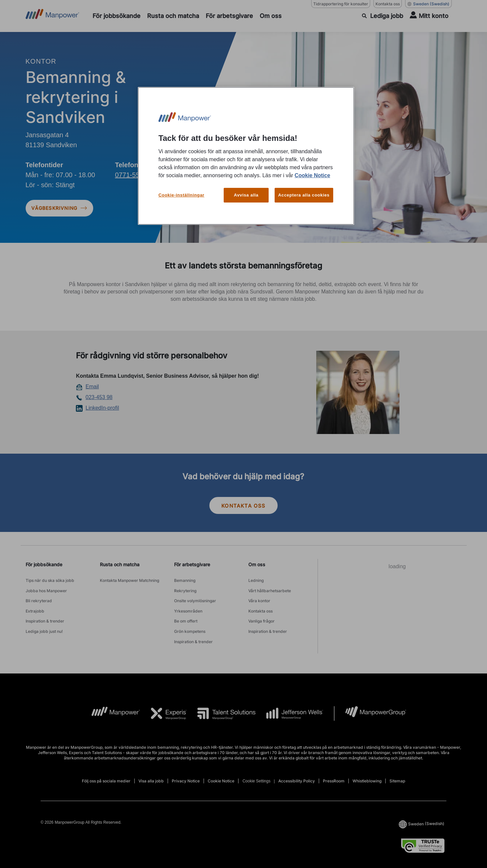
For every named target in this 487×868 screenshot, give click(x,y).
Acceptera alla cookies (304, 195)
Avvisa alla (246, 195)
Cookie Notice (312, 175)
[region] (246, 156)
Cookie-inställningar (181, 195)
